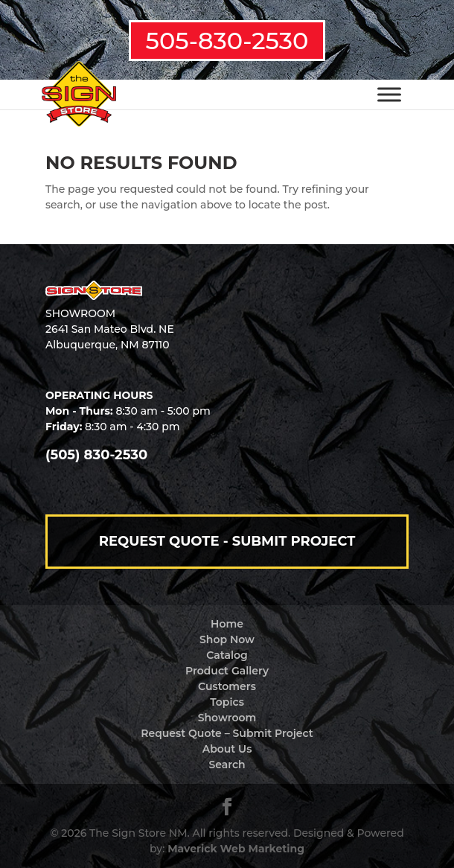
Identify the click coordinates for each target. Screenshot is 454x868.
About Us (227, 749)
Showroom (227, 718)
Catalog (227, 655)
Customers (227, 686)
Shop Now (227, 639)
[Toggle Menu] (389, 94)
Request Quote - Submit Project (227, 541)
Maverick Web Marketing (236, 849)
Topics (227, 702)
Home (227, 624)
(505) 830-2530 (96, 455)
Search (227, 765)
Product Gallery (227, 671)
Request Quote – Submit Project (227, 733)
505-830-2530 (227, 41)
